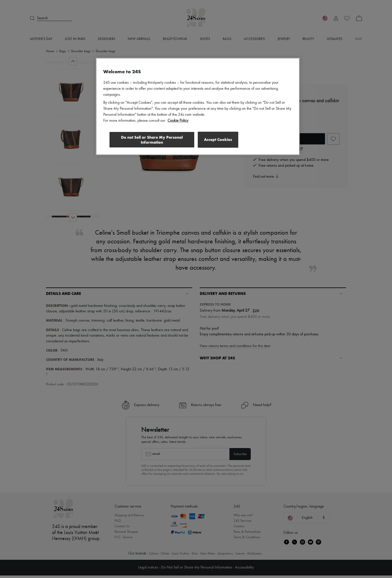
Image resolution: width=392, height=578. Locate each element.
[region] (198, 106)
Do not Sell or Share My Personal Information (151, 140)
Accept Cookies (218, 139)
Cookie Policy (178, 121)
